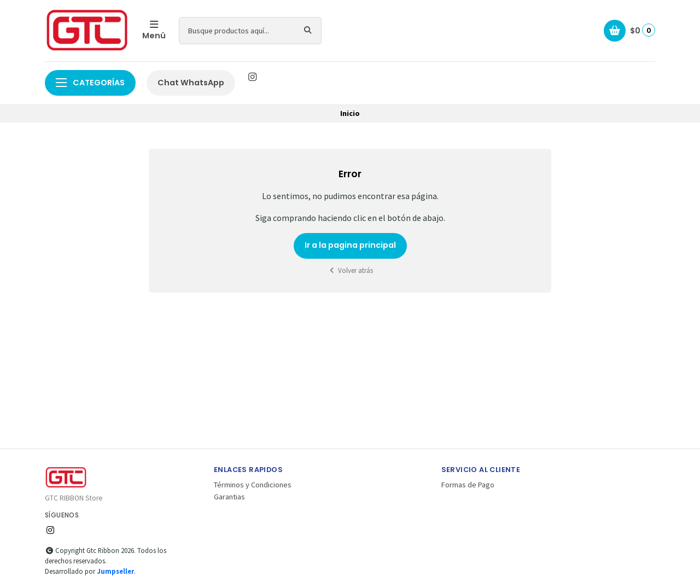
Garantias (229, 497)
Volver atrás (350, 270)
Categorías (90, 83)
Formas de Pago (468, 485)
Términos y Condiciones (253, 485)
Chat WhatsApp (191, 83)
